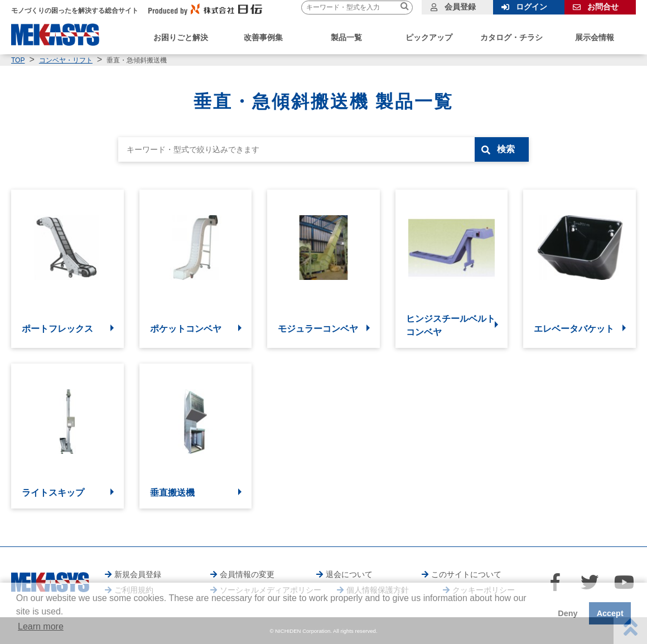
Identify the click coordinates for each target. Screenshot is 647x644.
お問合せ (603, 7)
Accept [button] (610, 613)
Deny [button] (568, 613)
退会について (349, 574)
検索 (506, 149)
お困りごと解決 (181, 37)
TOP (18, 60)
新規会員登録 (138, 574)
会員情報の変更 (247, 574)
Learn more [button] (41, 626)
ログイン (532, 7)
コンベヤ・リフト (66, 60)
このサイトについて (466, 574)
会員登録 (460, 7)
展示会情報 (595, 37)
